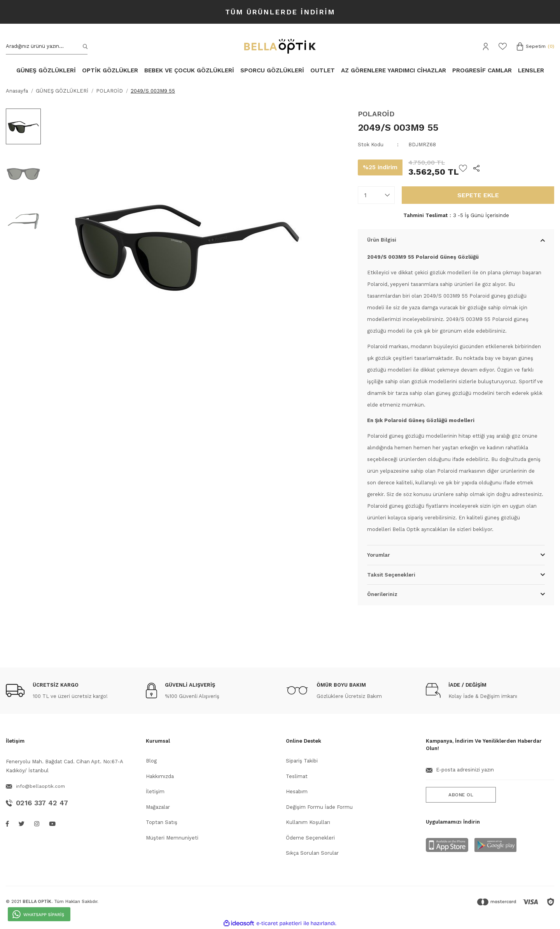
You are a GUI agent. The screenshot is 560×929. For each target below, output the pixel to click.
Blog (151, 761)
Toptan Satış (162, 822)
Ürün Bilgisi (382, 240)
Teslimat (297, 776)
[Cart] (535, 46)
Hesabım (297, 791)
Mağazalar (158, 807)
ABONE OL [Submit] (461, 795)
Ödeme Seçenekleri (310, 838)
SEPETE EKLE (478, 195)
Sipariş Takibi (302, 761)
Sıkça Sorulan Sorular (312, 853)
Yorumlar (379, 555)
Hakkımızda (160, 776)
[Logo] (280, 46)
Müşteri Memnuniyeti (172, 838)
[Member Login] (486, 46)
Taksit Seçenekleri (391, 575)
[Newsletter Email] (490, 773)
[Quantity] (376, 195)
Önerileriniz (382, 594)
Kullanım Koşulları (308, 822)
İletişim (155, 791)
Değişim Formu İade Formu (319, 807)
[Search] (47, 46)
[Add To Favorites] (463, 168)
